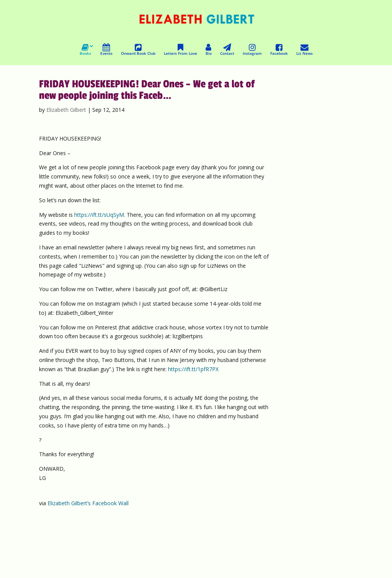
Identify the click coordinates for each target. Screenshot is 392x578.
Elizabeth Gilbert (66, 110)
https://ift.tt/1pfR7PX (193, 369)
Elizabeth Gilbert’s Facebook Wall (88, 503)
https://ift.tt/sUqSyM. (100, 215)
